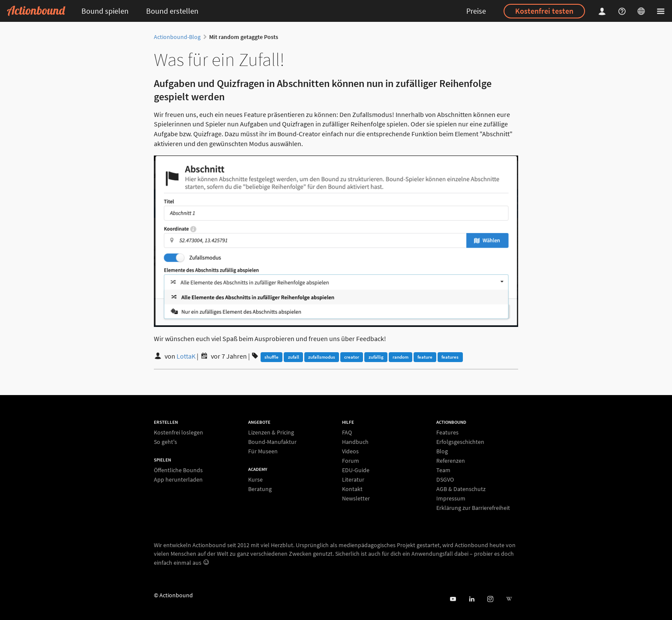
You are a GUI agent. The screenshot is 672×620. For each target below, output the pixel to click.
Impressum (451, 498)
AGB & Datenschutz (461, 489)
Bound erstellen (172, 11)
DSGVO (445, 479)
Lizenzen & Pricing (271, 433)
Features (447, 433)
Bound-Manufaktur (272, 442)
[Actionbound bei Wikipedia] (509, 599)
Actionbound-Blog (177, 37)
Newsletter (356, 498)
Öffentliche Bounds (178, 470)
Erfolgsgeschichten (460, 442)
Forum (351, 461)
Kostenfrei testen (544, 11)
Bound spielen (105, 11)
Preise (476, 11)
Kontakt (352, 489)
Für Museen (263, 451)
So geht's (165, 442)
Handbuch (355, 442)
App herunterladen (178, 479)
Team (443, 470)
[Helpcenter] (623, 11)
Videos (350, 451)
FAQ (347, 433)
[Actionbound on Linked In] (472, 599)
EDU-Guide (356, 470)
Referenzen (451, 461)
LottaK (186, 356)
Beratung (260, 489)
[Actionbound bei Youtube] (453, 599)
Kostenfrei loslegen (178, 433)
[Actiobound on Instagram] (490, 599)
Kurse (255, 480)
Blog (442, 451)
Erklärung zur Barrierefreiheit (473, 508)
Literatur (353, 479)
